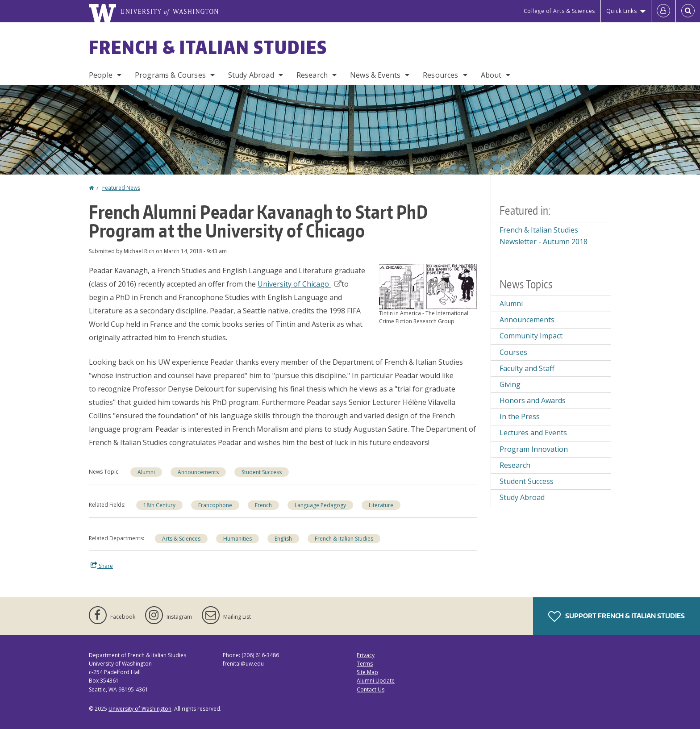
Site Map (367, 672)
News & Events (375, 75)
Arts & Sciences (181, 539)
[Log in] (663, 11)
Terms (365, 664)
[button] (428, 286)
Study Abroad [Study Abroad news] (522, 497)
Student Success (262, 472)
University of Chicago (300, 284)
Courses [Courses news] (513, 352)
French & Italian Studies (208, 47)
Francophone (215, 505)
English (283, 539)
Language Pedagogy (320, 505)
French (263, 505)
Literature (381, 505)
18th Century (159, 505)
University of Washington (140, 709)
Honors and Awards (533, 400)
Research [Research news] (515, 465)
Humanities (237, 539)
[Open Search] (688, 11)
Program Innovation (534, 449)
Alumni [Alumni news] (511, 304)
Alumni (146, 472)
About (491, 75)
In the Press (520, 417)
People (101, 75)
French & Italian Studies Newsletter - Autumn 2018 (544, 236)
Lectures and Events (533, 433)
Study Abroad (251, 75)
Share (102, 566)
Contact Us (371, 689)
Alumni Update (376, 681)
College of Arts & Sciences (559, 11)
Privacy (366, 655)
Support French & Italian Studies (617, 617)
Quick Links (622, 11)
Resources (440, 75)
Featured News (121, 188)
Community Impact (531, 336)
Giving (510, 384)
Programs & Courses (170, 75)
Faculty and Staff (527, 368)
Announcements (198, 472)
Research (312, 75)
